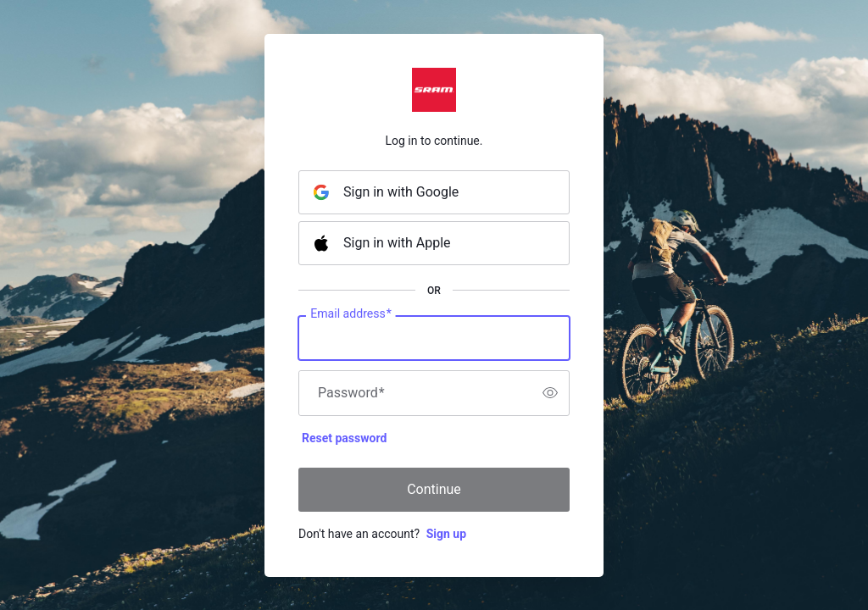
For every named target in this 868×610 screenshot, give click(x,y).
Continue (434, 489)
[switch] (550, 393)
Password (351, 393)
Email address (351, 313)
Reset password (344, 438)
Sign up (446, 534)
